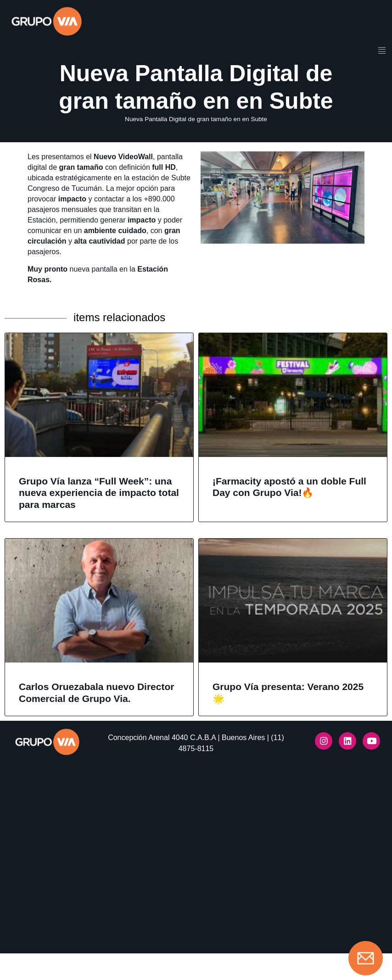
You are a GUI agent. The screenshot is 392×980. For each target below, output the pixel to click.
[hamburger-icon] (382, 51)
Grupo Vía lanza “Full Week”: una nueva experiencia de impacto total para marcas (99, 510)
